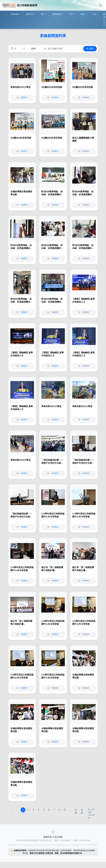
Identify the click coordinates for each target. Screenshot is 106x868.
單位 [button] (71, 14)
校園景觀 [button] (30, 14)
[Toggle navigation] (100, 5)
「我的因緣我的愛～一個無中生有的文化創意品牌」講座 (52, 463)
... (70, 810)
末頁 (82, 811)
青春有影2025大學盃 (20, 87)
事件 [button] (43, 14)
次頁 (76, 811)
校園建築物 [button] (57, 14)
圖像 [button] (83, 14)
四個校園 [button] (15, 14)
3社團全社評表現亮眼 (52, 87)
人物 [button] (94, 14)
